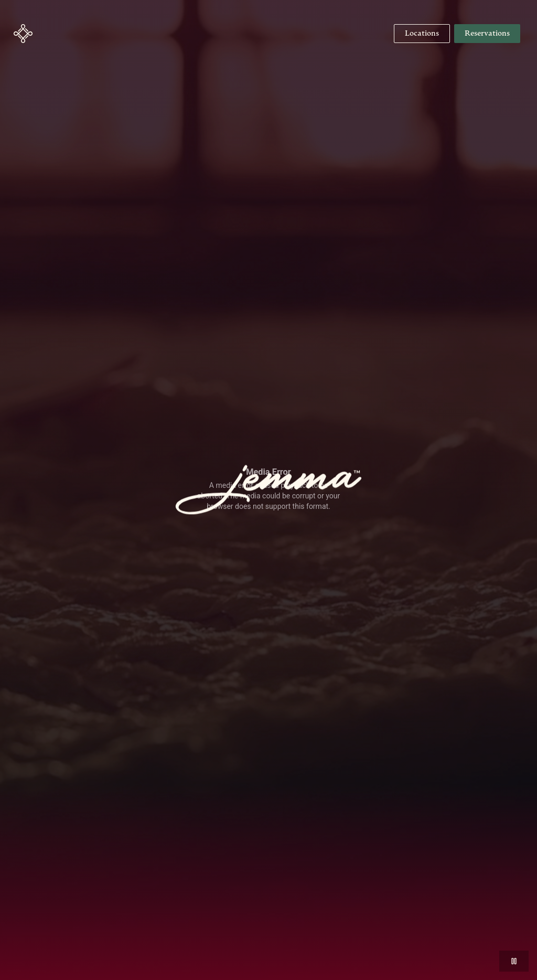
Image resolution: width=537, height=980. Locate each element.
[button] (23, 34)
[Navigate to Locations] (422, 34)
